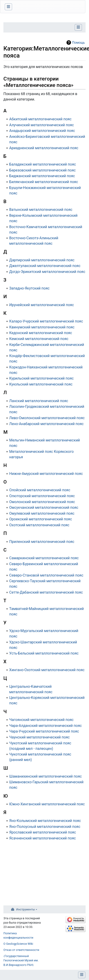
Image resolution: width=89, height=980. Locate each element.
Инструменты (25, 909)
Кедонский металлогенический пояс (41, 333)
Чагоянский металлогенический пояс (42, 720)
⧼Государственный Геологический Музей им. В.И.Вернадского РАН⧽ (21, 960)
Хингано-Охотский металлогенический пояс (47, 670)
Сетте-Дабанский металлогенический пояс (46, 592)
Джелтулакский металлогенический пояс (45, 266)
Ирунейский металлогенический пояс (42, 305)
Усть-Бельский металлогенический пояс (44, 653)
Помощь (79, 43)
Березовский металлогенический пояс (43, 170)
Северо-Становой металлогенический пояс (46, 575)
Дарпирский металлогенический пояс (42, 260)
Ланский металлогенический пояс (39, 401)
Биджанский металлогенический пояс (42, 176)
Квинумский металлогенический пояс (42, 327)
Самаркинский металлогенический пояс (44, 558)
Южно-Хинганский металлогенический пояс (47, 804)
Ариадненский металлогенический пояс (44, 148)
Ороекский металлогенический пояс (41, 519)
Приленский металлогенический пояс (42, 542)
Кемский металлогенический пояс (39, 339)
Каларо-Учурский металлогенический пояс (46, 321)
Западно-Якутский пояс (29, 288)
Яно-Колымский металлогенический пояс (45, 821)
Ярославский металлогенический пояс (43, 832)
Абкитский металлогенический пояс (40, 119)
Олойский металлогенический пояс (40, 490)
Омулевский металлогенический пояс (42, 513)
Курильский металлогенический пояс (42, 378)
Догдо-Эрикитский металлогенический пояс (47, 272)
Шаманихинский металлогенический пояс (46, 776)
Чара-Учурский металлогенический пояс (44, 731)
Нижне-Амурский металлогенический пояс (46, 474)
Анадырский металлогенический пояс (42, 131)
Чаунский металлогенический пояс (40, 737)
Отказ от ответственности (21, 950)
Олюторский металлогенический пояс (42, 496)
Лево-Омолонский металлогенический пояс (47, 418)
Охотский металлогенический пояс (39, 525)
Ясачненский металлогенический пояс (43, 838)
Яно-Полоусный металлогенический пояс (45, 827)
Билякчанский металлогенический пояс (44, 182)
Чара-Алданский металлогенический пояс (46, 726)
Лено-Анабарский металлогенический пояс (47, 424)
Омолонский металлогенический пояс (42, 502)
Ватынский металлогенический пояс (41, 210)
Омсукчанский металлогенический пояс (44, 508)
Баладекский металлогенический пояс (43, 164)
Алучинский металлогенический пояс (42, 125)
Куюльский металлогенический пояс (41, 384)
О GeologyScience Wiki (18, 944)
